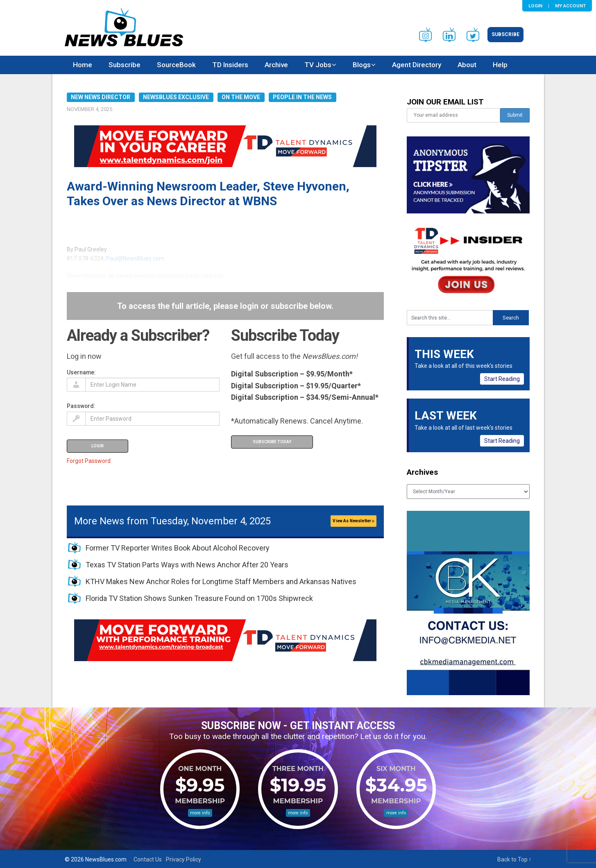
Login (535, 6)
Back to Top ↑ (514, 859)
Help (500, 65)
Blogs (362, 65)
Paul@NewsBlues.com (135, 258)
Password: (81, 406)
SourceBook (176, 65)
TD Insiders (230, 65)
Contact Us (148, 859)
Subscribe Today (272, 442)
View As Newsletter (354, 521)
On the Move (241, 97)
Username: (81, 372)
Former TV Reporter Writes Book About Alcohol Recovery (178, 548)
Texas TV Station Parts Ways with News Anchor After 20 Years (187, 565)
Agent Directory (417, 65)
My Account (570, 6)
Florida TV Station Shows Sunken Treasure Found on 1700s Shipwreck (199, 598)
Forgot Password (89, 461)
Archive (276, 65)
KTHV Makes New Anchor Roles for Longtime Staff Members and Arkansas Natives (221, 581)
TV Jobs (318, 65)
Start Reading (502, 379)
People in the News (302, 97)
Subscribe (505, 34)
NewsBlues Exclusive (176, 97)
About (467, 65)
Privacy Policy (184, 859)
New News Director (101, 97)
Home (83, 65)
